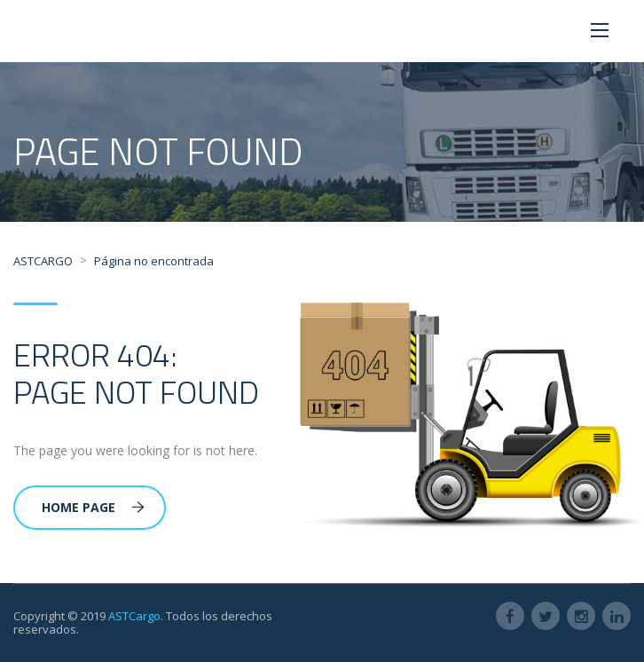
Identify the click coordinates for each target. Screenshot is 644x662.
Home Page (93, 507)
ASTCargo (134, 616)
